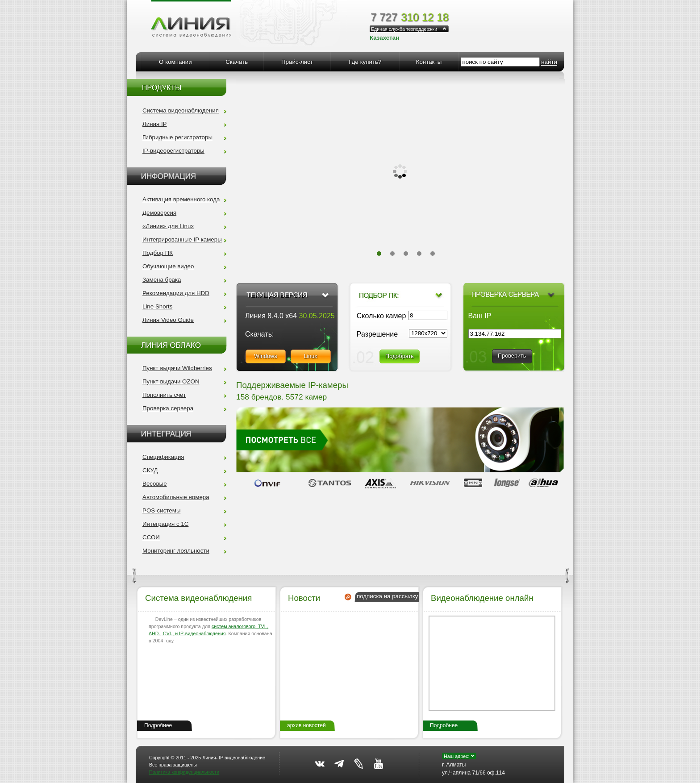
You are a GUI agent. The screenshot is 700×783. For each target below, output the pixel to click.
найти (549, 62)
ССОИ (151, 537)
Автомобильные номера (176, 497)
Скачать (237, 62)
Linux (310, 356)
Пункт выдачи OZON (171, 381)
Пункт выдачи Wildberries (177, 368)
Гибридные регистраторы (177, 137)
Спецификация (163, 457)
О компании (175, 62)
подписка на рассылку (387, 596)
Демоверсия (159, 213)
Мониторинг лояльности (176, 551)
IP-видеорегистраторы (173, 151)
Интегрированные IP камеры (182, 239)
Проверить (512, 356)
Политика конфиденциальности (184, 772)
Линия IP (155, 124)
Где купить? (365, 62)
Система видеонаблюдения (181, 110)
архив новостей (306, 725)
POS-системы (161, 510)
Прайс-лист (297, 62)
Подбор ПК (158, 253)
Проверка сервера (168, 408)
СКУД (150, 470)
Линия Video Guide (168, 320)
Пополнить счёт (164, 395)
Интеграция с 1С (165, 524)
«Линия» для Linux (168, 226)
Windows (265, 356)
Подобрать (400, 356)
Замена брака (162, 280)
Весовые (155, 484)
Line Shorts (157, 306)
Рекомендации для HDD (176, 293)
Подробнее (158, 725)
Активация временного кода (181, 199)
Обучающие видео (168, 266)
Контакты (429, 62)
